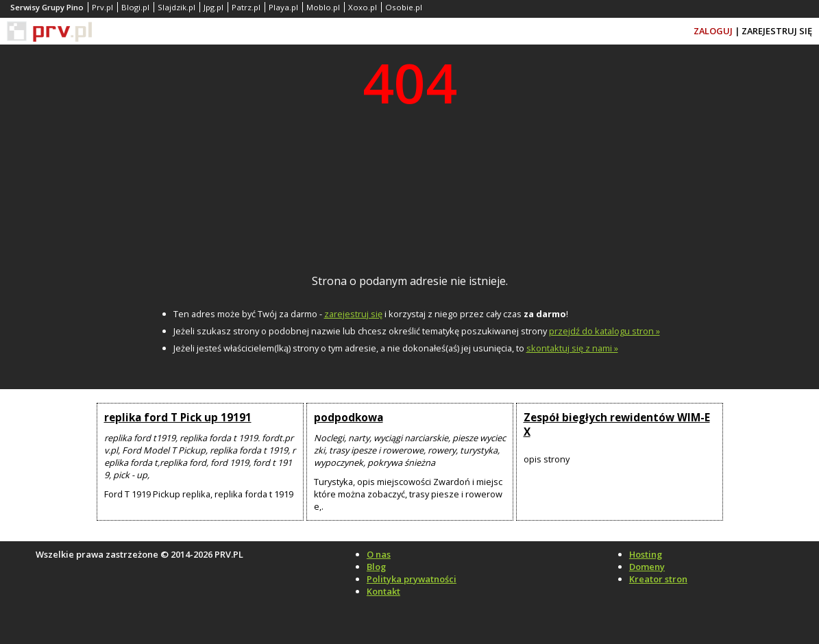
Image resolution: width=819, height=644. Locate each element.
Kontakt (383, 591)
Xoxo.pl (363, 7)
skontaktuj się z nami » (572, 348)
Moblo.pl (323, 7)
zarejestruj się (353, 314)
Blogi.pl (135, 7)
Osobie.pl (404, 7)
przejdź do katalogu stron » (604, 331)
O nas (379, 554)
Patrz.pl (246, 7)
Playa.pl (283, 7)
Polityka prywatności (412, 579)
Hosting (646, 554)
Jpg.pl (213, 7)
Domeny (647, 567)
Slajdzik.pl (176, 7)
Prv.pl (102, 7)
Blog (376, 567)
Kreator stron (658, 579)
